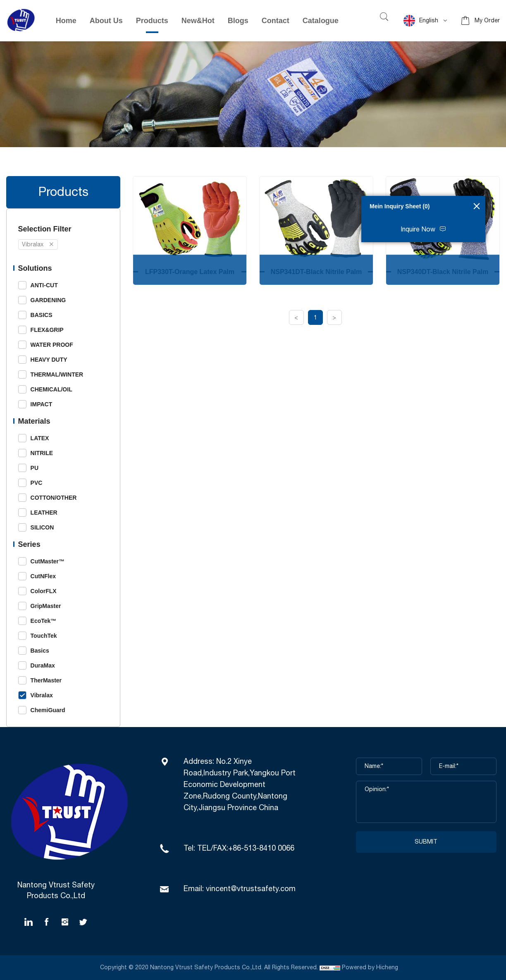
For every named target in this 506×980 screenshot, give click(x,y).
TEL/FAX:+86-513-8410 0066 (246, 849)
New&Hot (198, 21)
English (421, 21)
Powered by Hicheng (371, 968)
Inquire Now (418, 230)
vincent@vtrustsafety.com (251, 889)
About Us (106, 21)
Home (66, 21)
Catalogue (321, 21)
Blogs (238, 21)
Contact (276, 21)
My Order (487, 21)
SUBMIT (426, 842)
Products (152, 21)
